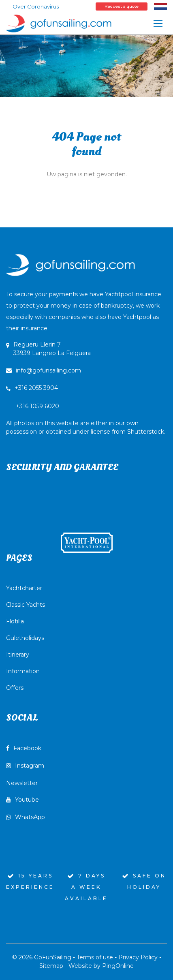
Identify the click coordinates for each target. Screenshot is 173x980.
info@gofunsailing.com (44, 370)
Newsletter (22, 783)
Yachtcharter (24, 588)
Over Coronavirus (36, 6)
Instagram (25, 766)
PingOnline (118, 966)
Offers (15, 688)
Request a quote (122, 6)
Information (23, 671)
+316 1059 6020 (86, 419)
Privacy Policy (138, 957)
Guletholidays (25, 638)
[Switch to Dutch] (160, 6)
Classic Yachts (26, 605)
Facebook (24, 748)
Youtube (22, 800)
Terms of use (95, 957)
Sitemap (51, 966)
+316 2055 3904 (36, 388)
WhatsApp (26, 817)
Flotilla (15, 621)
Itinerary (18, 655)
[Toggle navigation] (158, 24)
